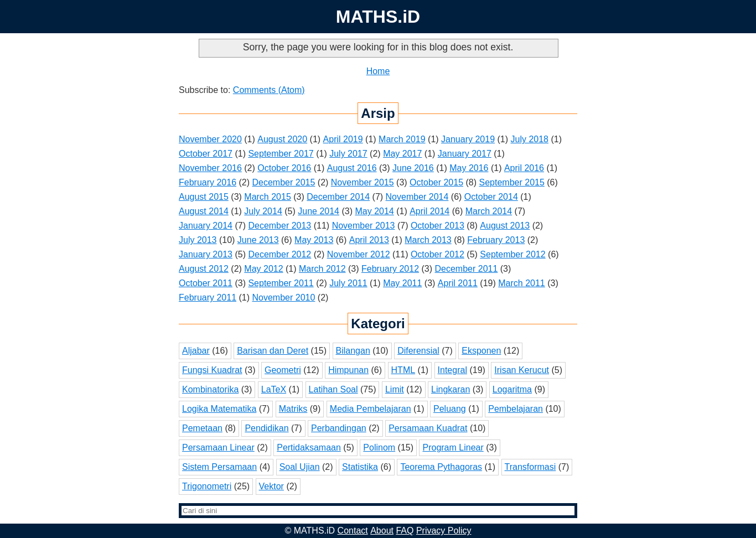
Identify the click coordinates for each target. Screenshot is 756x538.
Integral (452, 370)
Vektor (271, 486)
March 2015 (268, 197)
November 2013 (364, 226)
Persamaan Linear (218, 448)
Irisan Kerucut (522, 370)
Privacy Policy (444, 531)
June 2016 (413, 168)
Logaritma (512, 389)
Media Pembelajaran (371, 409)
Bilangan (353, 351)
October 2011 (206, 283)
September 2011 (281, 283)
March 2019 (402, 139)
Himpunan (348, 370)
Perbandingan (339, 428)
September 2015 (512, 182)
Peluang (450, 409)
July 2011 (348, 283)
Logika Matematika (219, 409)
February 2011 (208, 298)
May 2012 (263, 269)
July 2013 (198, 240)
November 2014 (417, 197)
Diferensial (418, 351)
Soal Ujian (300, 467)
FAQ (405, 531)
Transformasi (530, 467)
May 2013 (314, 240)
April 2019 (343, 139)
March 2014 (489, 211)
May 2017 (402, 154)
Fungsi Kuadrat (212, 370)
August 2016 (352, 168)
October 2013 (437, 226)
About (382, 531)
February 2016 (208, 182)
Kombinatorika (210, 389)
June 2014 (319, 211)
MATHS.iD (378, 17)
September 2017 (281, 154)
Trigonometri (207, 486)
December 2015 (284, 182)
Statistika (360, 467)
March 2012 (322, 269)
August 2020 (282, 139)
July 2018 (529, 139)
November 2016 (210, 168)
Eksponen (481, 351)
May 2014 (374, 211)
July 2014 (263, 211)
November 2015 (363, 182)
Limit (395, 389)
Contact (353, 531)
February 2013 (496, 240)
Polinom (379, 448)
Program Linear (453, 448)
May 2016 (469, 168)
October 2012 (437, 254)
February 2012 (390, 269)
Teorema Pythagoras (441, 467)
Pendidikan (266, 428)
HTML (403, 370)
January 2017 (465, 154)
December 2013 (279, 226)
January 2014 (206, 226)
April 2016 (524, 168)
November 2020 (210, 139)
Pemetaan (202, 428)
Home (378, 71)
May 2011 (402, 283)
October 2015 (436, 182)
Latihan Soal (333, 389)
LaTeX (274, 389)
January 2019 (468, 139)
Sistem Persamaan (219, 467)
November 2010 (284, 298)
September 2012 (512, 254)
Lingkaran (451, 389)
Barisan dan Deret (273, 351)
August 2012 (204, 269)
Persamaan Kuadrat (428, 428)
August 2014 (204, 211)
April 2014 (429, 211)
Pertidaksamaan (309, 448)
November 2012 (359, 254)
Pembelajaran (516, 409)
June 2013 (258, 240)
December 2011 (467, 269)
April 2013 (369, 240)
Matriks (293, 409)
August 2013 (505, 226)
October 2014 (491, 197)
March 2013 (428, 240)
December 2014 (338, 197)
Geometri (283, 370)
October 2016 (284, 168)
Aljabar (196, 351)
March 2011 (522, 283)
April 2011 (458, 283)
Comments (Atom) (269, 90)
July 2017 (348, 154)
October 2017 (206, 154)
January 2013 (206, 254)
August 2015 (204, 197)
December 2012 (279, 254)
